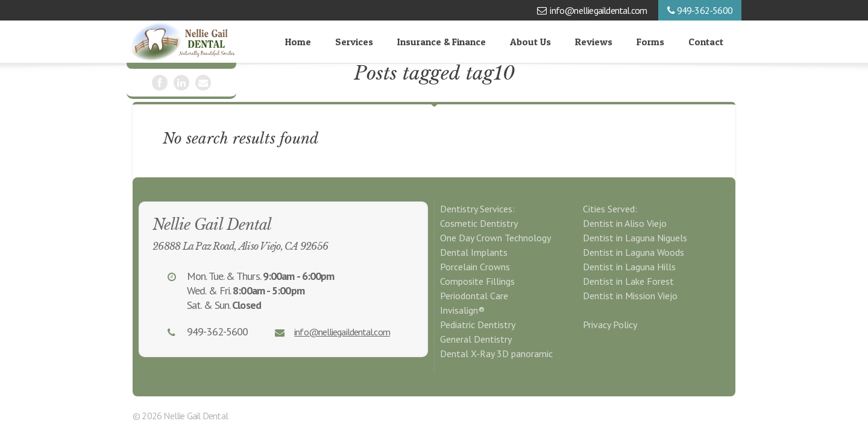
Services (354, 42)
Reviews (594, 42)
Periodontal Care (474, 296)
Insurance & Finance (442, 42)
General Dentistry (476, 339)
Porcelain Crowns (475, 267)
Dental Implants (474, 252)
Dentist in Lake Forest (628, 281)
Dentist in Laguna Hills (629, 267)
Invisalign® (462, 310)
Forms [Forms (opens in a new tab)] (650, 42)
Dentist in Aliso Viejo (625, 223)
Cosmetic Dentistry (479, 223)
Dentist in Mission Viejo (630, 296)
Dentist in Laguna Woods (634, 252)
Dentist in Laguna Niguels (635, 238)
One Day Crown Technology (495, 238)
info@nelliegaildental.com (598, 10)
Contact (706, 42)
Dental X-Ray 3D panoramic (496, 354)
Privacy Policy (610, 325)
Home (298, 42)
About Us (530, 42)
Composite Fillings (477, 281)
